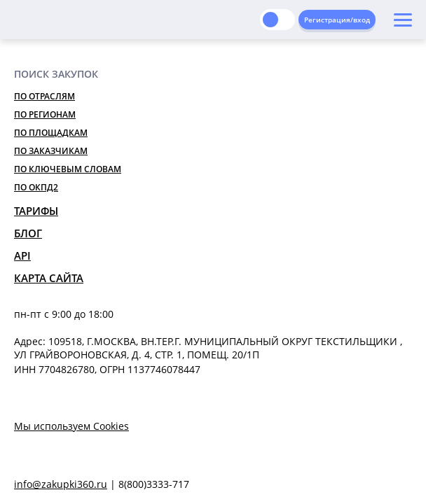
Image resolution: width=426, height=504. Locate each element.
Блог (28, 233)
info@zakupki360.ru (61, 484)
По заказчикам (51, 151)
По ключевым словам (68, 169)
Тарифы (36, 211)
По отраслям (44, 96)
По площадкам (51, 133)
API (22, 255)
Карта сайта (49, 278)
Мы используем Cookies (71, 426)
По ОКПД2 (36, 187)
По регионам (45, 114)
